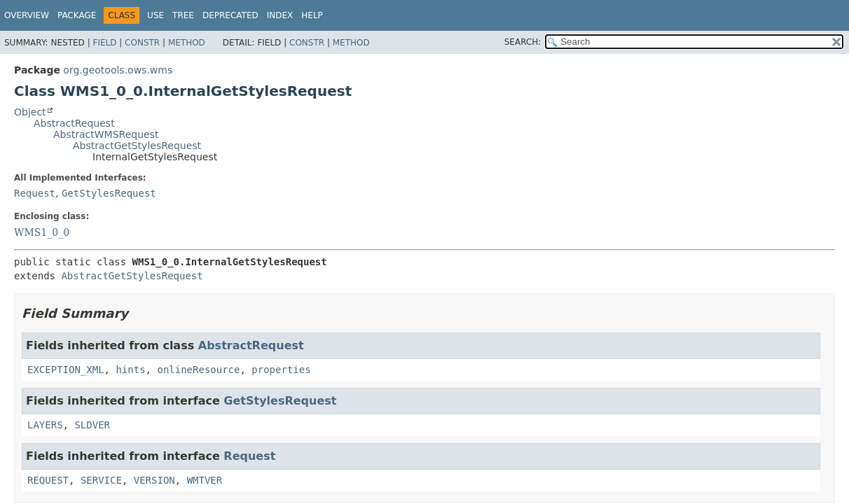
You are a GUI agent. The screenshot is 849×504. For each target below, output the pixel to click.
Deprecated (230, 15)
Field (104, 43)
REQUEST (48, 480)
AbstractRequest (74, 123)
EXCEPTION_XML (66, 370)
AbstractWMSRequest (106, 134)
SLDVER (92, 425)
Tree (183, 15)
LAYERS (45, 425)
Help (312, 15)
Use (156, 15)
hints (130, 370)
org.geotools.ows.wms (118, 70)
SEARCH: (523, 42)
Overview (27, 15)
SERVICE (101, 480)
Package (77, 15)
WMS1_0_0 (42, 232)
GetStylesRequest (109, 193)
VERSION (154, 480)
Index (280, 15)
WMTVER (205, 480)
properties (281, 370)
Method (187, 43)
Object (30, 112)
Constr (142, 43)
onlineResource (198, 370)
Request (35, 193)
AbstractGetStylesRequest (137, 146)
